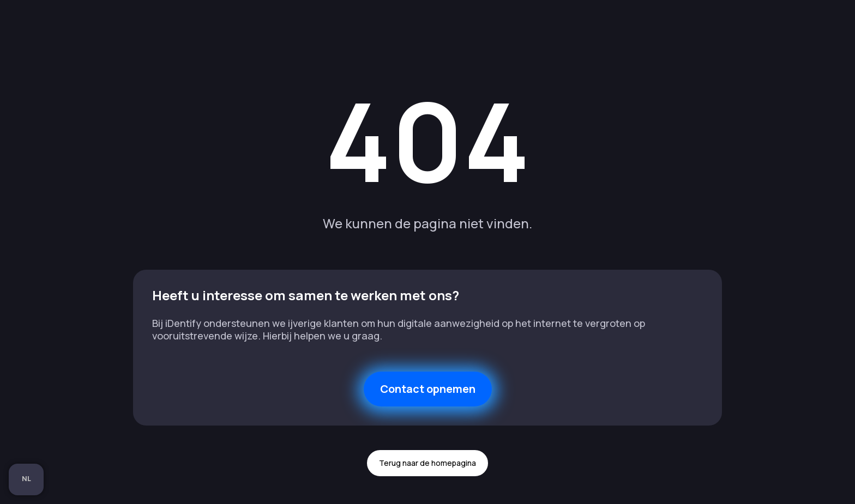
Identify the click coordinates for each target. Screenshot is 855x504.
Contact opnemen (428, 389)
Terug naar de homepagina (427, 463)
